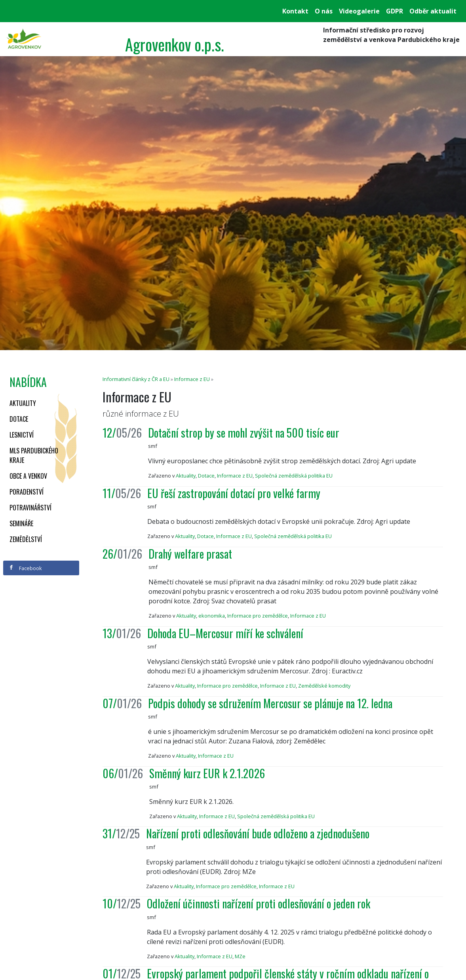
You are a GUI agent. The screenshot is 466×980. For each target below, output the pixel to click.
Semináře (21, 523)
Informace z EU (192, 379)
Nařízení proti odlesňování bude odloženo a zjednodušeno (258, 833)
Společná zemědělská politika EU (294, 476)
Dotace (19, 419)
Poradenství (27, 492)
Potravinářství (30, 508)
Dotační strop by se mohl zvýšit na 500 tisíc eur (244, 433)
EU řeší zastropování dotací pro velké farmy (234, 493)
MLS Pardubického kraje (34, 455)
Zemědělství (26, 539)
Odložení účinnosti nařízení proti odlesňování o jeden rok (259, 903)
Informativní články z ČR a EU (136, 379)
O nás (324, 11)
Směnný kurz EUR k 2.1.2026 (207, 773)
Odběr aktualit (433, 11)
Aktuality (23, 403)
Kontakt (295, 11)
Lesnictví (22, 435)
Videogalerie (359, 11)
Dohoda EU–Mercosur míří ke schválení (225, 633)
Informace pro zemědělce (258, 616)
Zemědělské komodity (324, 686)
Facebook (25, 568)
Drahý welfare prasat (190, 554)
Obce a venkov (28, 476)
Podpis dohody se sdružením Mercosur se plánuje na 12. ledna (270, 703)
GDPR (395, 11)
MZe (240, 956)
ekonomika (212, 616)
